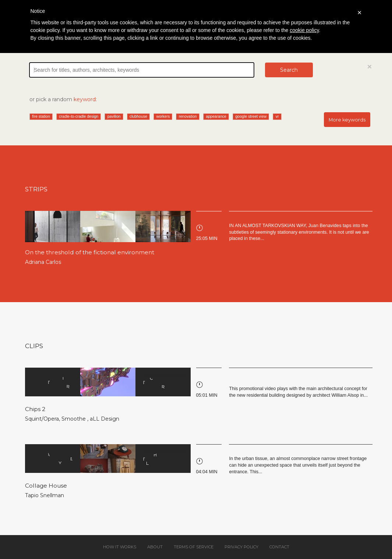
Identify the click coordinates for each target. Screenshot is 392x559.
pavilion (114, 116)
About (155, 547)
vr (277, 116)
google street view (251, 116)
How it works (120, 547)
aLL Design (105, 419)
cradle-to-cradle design (79, 116)
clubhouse (138, 116)
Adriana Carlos (43, 262)
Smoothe (74, 419)
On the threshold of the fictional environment (90, 252)
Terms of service (194, 547)
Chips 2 (35, 409)
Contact (279, 547)
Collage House (46, 486)
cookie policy (304, 30)
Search (289, 70)
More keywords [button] (347, 120)
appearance (216, 116)
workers (163, 116)
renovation (188, 116)
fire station (41, 116)
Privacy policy (241, 547)
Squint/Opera (42, 419)
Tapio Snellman (45, 495)
